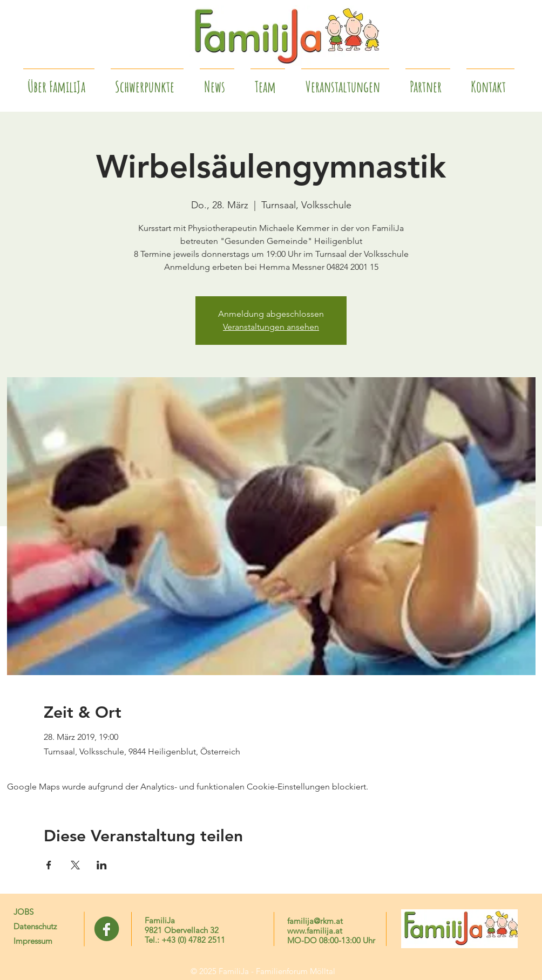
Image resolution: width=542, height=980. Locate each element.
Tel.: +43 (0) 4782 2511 (185, 940)
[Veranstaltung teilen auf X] (75, 865)
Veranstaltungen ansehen (271, 327)
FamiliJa (160, 920)
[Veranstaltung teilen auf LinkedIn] (102, 865)
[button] (428, 82)
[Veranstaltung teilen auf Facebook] (49, 865)
